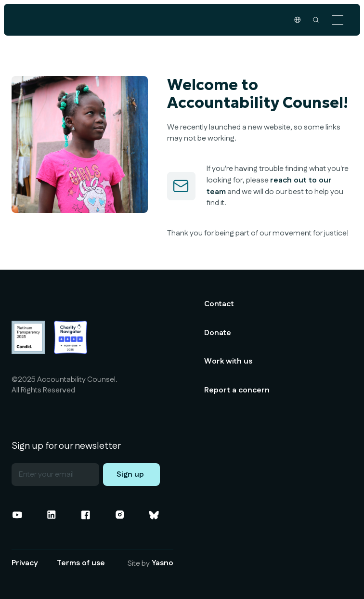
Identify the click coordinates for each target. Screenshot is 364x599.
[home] (72, 20)
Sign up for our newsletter (66, 446)
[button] (337, 20)
